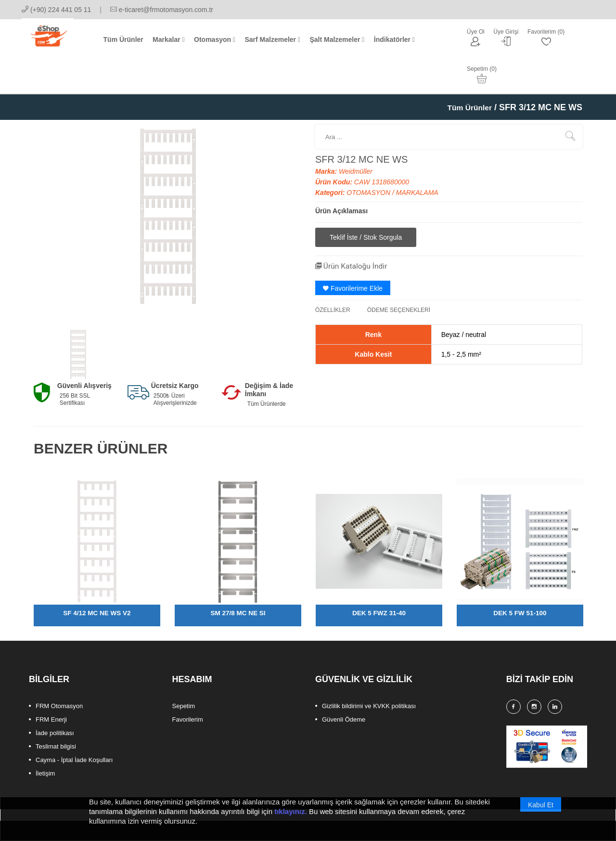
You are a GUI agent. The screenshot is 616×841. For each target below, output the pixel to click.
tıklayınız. (291, 820)
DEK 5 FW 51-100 (520, 580)
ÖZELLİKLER (333, 276)
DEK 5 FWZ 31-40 (379, 580)
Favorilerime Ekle (353, 255)
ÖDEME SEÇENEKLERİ (399, 276)
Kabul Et (541, 814)
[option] (78, 322)
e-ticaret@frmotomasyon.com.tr (162, 10)
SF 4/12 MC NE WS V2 (97, 580)
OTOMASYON (369, 159)
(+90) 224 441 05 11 (56, 10)
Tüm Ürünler (466, 74)
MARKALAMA (417, 159)
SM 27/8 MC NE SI (238, 580)
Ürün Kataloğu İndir (357, 232)
